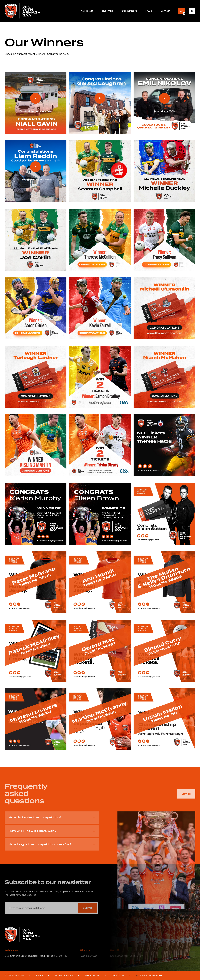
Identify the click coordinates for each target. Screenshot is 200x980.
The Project (86, 11)
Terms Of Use (118, 975)
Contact (165, 11)
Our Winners (129, 11)
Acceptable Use (92, 975)
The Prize (107, 11)
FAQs (149, 11)
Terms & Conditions (64, 975)
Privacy (39, 975)
